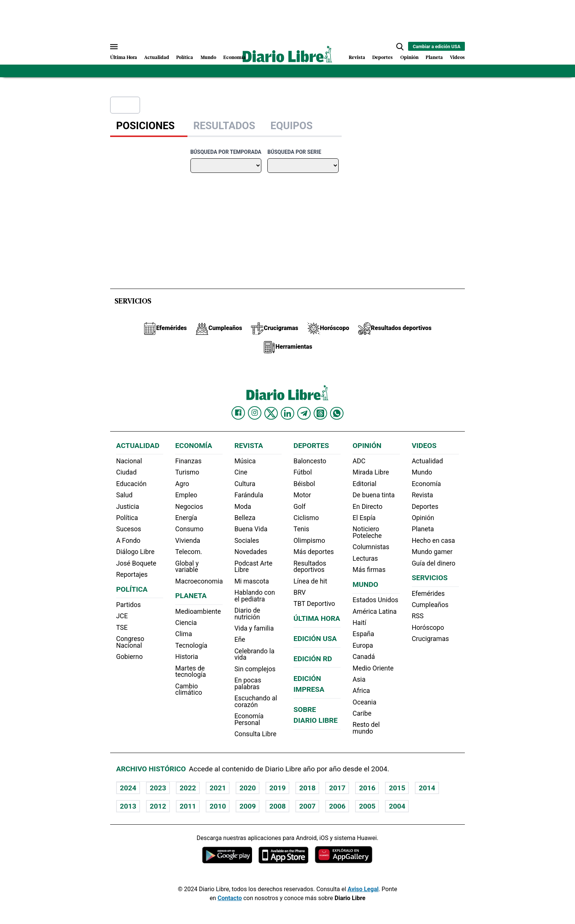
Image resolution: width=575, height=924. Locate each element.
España (363, 634)
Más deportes (314, 552)
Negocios (189, 507)
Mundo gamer (432, 552)
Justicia (128, 507)
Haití (359, 623)
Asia (359, 679)
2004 (397, 806)
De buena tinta (374, 495)
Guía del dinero (434, 563)
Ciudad (126, 472)
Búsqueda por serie (294, 152)
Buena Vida (251, 529)
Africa (361, 691)
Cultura (245, 484)
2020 (248, 788)
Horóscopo (428, 628)
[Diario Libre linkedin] (287, 413)
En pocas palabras (248, 684)
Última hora (317, 618)
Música (245, 461)
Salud (124, 495)
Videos (457, 58)
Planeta (434, 58)
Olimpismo (309, 541)
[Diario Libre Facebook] (238, 413)
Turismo (187, 472)
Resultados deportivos (310, 567)
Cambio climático (189, 690)
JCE (122, 616)
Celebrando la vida (254, 654)
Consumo (189, 529)
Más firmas (369, 570)
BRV (300, 592)
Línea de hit (310, 581)
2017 (337, 788)
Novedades (251, 552)
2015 (397, 788)
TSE (122, 628)
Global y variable (187, 567)
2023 (158, 788)
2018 (307, 788)
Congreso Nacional (130, 642)
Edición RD (313, 659)
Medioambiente (198, 612)
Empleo (186, 495)
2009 (248, 806)
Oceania (364, 702)
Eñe (240, 640)
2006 (337, 806)
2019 (277, 788)
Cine (241, 472)
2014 (427, 788)
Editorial (364, 484)
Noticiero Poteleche (367, 532)
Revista (357, 58)
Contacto (230, 898)
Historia (187, 657)
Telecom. (189, 552)
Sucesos (129, 529)
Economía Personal (249, 719)
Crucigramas (431, 639)
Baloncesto (310, 461)
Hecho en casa (433, 541)
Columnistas (371, 547)
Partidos (128, 605)
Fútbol (303, 472)
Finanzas (188, 461)
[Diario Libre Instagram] (255, 413)
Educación (131, 484)
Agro (182, 484)
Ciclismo (306, 518)
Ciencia (186, 623)
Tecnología (191, 645)
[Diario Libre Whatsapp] (337, 413)
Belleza (245, 518)
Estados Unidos (375, 600)
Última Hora (124, 58)
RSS (418, 616)
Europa (363, 645)
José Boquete (136, 563)
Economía (234, 58)
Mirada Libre (371, 472)
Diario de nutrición (247, 614)
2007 (307, 806)
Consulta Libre (256, 734)
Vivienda (188, 541)
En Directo (367, 507)
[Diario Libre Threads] (320, 413)
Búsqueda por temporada (226, 152)
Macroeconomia (199, 581)
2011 (188, 806)
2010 (218, 806)
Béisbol (304, 484)
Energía (186, 518)
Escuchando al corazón (256, 701)
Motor (302, 495)
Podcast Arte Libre (254, 567)
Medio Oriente (373, 668)
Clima (184, 634)
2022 (188, 788)
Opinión (409, 58)
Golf (299, 507)
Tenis (301, 529)
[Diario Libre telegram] (304, 413)
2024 (128, 788)
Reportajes (132, 575)
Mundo (208, 58)
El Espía (364, 518)
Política (185, 58)
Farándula (249, 495)
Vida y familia (254, 628)
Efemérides (428, 594)
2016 (367, 788)
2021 (218, 788)
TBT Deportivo (314, 604)
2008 (277, 806)
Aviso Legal (363, 889)
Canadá (364, 657)
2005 (367, 806)
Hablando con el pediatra (255, 596)
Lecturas (365, 559)
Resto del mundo (366, 728)
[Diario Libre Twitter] (271, 413)
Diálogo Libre (135, 552)
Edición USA (315, 639)
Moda (243, 507)
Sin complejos (255, 669)
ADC (359, 461)
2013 (128, 806)
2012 (158, 806)
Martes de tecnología (190, 672)
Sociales (247, 541)
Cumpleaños (430, 605)
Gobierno (129, 657)
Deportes (383, 58)
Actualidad (157, 58)
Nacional (129, 461)
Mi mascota (252, 581)
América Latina (374, 612)
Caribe (362, 713)
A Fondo (128, 541)
